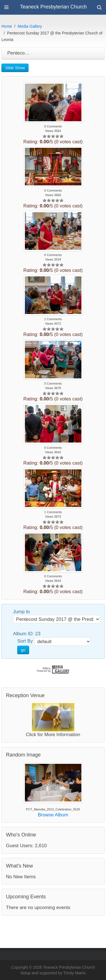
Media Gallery (30, 26)
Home (7, 26)
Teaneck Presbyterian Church (53, 7)
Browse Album (53, 815)
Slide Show (15, 68)
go (23, 650)
